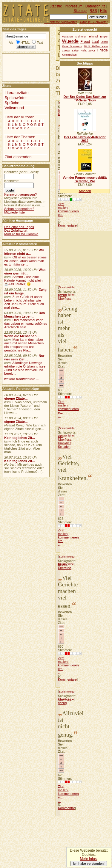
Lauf (95, 42)
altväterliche (66, 435)
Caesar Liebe (70, 51)
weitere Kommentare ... (22, 379)
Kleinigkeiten (69, 55)
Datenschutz (95, 6)
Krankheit (65, 443)
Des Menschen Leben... (24, 315)
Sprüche (12, 103)
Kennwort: (12, 181)
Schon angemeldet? (19, 209)
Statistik (56, 6)
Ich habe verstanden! (89, 864)
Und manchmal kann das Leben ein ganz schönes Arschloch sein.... (26, 324)
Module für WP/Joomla (21, 234)
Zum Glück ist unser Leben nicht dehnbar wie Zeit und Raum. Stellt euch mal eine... (24, 302)
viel (60, 436)
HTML (25, 43)
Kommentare (67, 225)
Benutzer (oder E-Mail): (22, 172)
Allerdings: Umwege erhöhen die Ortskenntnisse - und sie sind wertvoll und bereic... (25, 368)
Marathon (67, 37)
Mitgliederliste (14, 212)
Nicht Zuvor (88, 51)
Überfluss (65, 299)
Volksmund (14, 108)
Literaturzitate (16, 93)
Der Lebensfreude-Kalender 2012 (85, 139)
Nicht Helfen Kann (96, 46)
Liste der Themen (20, 137)
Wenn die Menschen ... (22, 336)
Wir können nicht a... (24, 252)
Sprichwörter (67, 287)
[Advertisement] (85, 253)
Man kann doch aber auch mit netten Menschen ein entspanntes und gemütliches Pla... (24, 345)
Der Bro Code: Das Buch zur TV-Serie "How (85, 98)
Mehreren (81, 37)
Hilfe (104, 11)
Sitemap (80, 11)
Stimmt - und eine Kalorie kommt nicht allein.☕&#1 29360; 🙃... (24, 280)
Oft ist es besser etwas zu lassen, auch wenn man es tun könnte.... (25, 261)
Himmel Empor (98, 37)
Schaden (64, 447)
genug (62, 295)
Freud (85, 42)
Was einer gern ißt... (25, 271)
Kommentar (66, 808)
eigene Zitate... (16, 398)
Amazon (85, 191)
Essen (62, 564)
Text (40, 43)
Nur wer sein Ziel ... (24, 357)
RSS (93, 11)
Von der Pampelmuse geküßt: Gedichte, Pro (85, 179)
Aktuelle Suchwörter (93, 22)
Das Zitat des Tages (19, 227)
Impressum (74, 6)
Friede (103, 50)
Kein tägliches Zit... (20, 438)
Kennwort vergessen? (20, 194)
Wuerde (70, 41)
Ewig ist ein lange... (25, 291)
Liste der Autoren (19, 117)
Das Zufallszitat (16, 230)
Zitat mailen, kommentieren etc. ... (68, 211)
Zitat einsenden (18, 157)
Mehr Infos (88, 859)
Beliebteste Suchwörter (60, 22)
